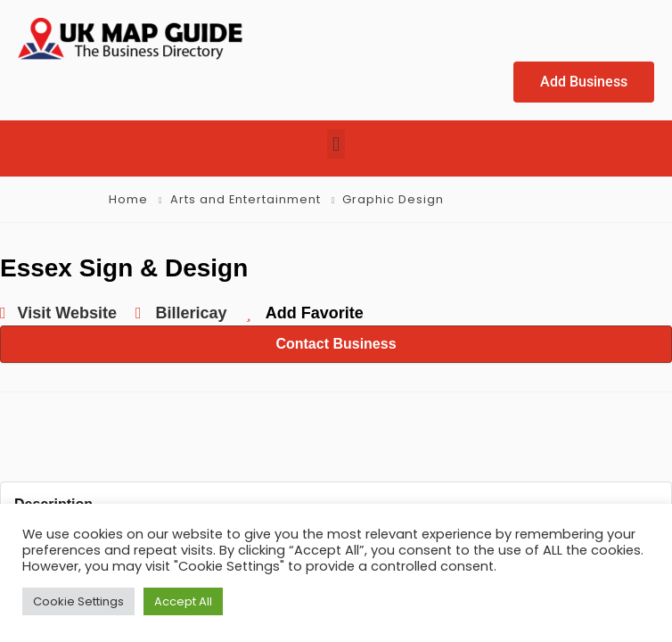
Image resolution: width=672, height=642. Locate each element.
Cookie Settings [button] (78, 601)
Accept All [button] (183, 601)
